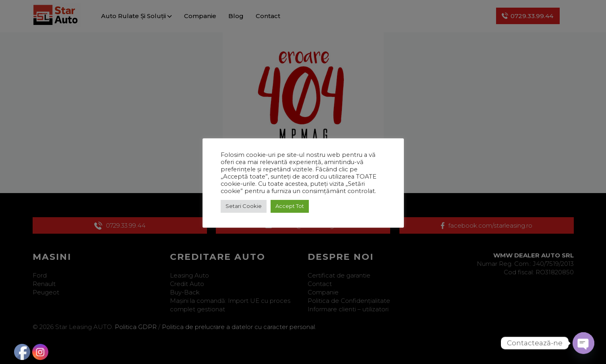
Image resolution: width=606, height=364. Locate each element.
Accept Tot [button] (290, 206)
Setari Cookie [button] (244, 206)
